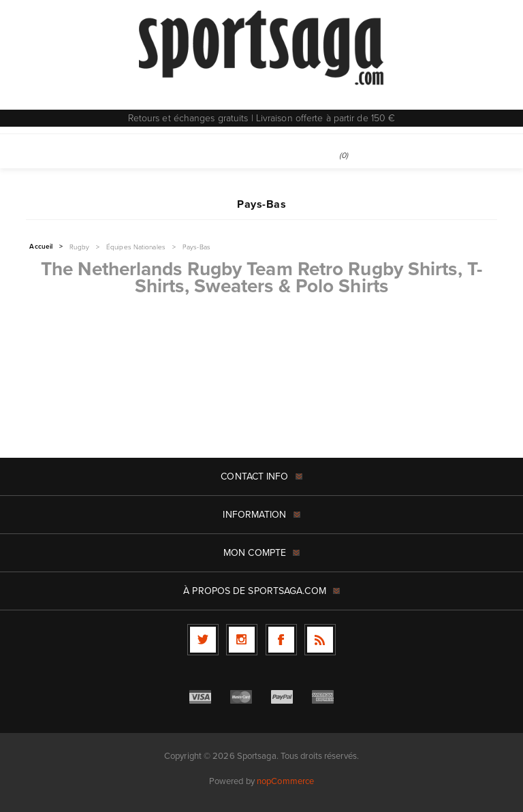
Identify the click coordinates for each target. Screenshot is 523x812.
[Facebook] (281, 640)
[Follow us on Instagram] (242, 640)
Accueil (41, 247)
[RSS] (320, 640)
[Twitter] (203, 640)
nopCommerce (285, 781)
